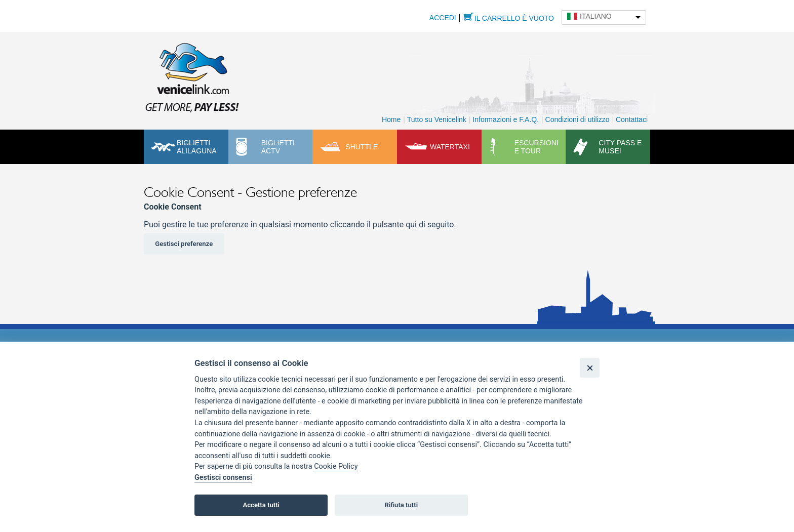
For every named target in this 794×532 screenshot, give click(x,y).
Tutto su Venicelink (437, 119)
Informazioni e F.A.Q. (506, 119)
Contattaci (632, 119)
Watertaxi (450, 147)
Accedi (443, 18)
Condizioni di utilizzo (578, 119)
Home (391, 119)
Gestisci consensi (223, 478)
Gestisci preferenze (184, 244)
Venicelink (192, 75)
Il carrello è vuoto (514, 18)
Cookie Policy (336, 466)
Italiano (596, 16)
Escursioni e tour (537, 147)
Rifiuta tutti (402, 505)
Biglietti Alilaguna (197, 147)
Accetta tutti (261, 505)
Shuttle (362, 147)
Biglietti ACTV (278, 147)
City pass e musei (620, 147)
